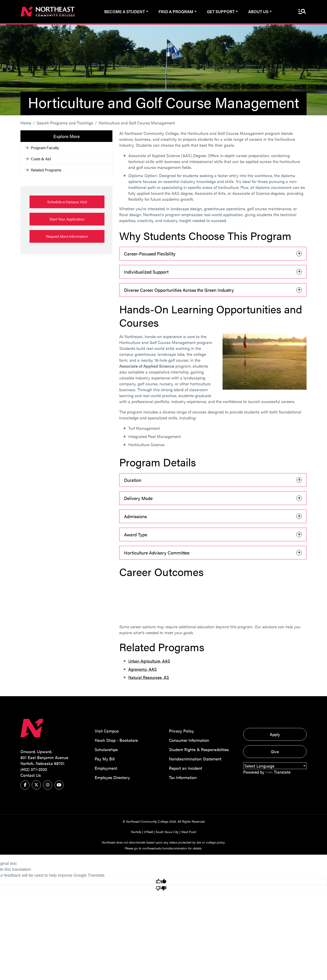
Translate (278, 771)
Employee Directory (112, 777)
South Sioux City (167, 831)
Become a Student (125, 11)
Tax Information (183, 777)
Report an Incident (186, 768)
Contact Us (31, 775)
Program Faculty (42, 147)
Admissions (135, 516)
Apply (275, 734)
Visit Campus (107, 730)
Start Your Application (67, 219)
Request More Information (67, 236)
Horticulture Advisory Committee (157, 552)
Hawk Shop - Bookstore (116, 740)
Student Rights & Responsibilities (199, 749)
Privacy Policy (181, 730)
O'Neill (148, 831)
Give (275, 751)
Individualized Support (146, 271)
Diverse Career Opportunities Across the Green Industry (179, 289)
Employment (106, 768)
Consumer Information (189, 740)
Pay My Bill (105, 758)
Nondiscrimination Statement (195, 758)
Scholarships (106, 749)
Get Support (221, 11)
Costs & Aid (38, 158)
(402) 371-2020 (34, 769)
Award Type (136, 534)
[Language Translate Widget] (275, 765)
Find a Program (176, 11)
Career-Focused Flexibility (150, 253)
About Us (258, 11)
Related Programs (43, 169)
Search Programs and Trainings (65, 122)
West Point (189, 831)
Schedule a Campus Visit (67, 201)
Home (26, 122)
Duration (133, 479)
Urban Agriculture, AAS (149, 660)
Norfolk (136, 831)
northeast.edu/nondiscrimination (165, 848)
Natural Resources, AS (149, 677)
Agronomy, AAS (142, 669)
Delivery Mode (138, 498)
